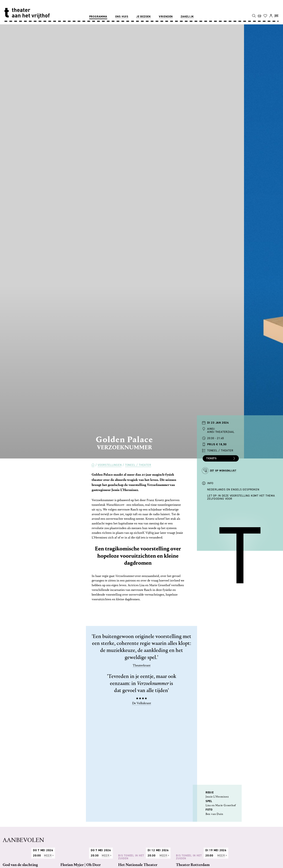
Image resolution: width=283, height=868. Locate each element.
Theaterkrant (142, 665)
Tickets (221, 458)
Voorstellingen (110, 465)
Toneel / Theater (138, 465)
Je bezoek (144, 17)
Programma (98, 17)
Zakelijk (187, 17)
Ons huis (122, 17)
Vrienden (166, 17)
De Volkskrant (142, 703)
